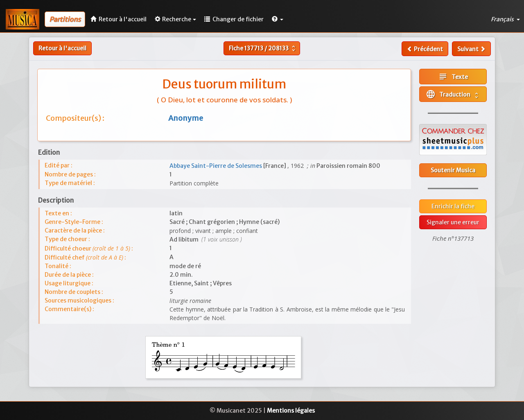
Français (505, 19)
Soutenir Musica (453, 170)
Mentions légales (291, 411)
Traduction (453, 94)
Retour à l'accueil (62, 48)
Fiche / (263, 48)
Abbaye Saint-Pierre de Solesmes (216, 166)
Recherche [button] (175, 19)
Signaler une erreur (453, 222)
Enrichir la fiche (453, 206)
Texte (453, 77)
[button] (278, 19)
